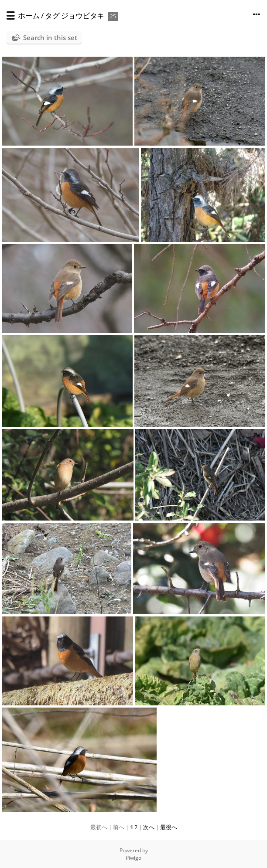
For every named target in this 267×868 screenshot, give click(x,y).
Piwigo (133, 858)
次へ (149, 827)
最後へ (169, 827)
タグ (52, 15)
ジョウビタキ (83, 15)
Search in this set (50, 37)
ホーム (29, 15)
